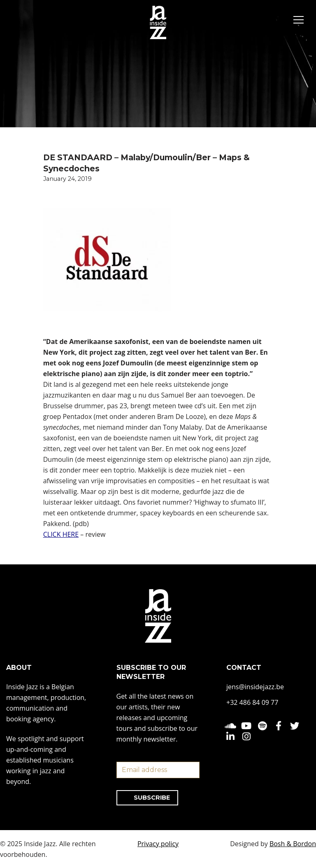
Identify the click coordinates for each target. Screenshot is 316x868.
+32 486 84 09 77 (252, 703)
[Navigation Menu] (299, 21)
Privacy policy (158, 844)
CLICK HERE (61, 534)
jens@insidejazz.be (255, 687)
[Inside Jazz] (158, 22)
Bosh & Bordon (293, 844)
